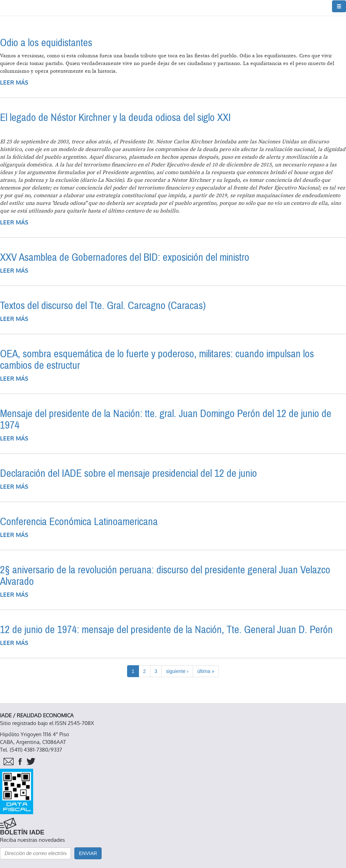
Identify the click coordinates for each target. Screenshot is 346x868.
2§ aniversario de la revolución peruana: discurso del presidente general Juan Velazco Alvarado (165, 576)
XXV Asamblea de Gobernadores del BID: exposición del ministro (125, 257)
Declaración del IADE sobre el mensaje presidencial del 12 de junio (128, 474)
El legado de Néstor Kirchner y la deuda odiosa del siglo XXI (115, 118)
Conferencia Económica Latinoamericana (79, 522)
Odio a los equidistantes (46, 43)
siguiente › (177, 671)
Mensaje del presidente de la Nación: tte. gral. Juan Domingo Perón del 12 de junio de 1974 (166, 419)
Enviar (88, 853)
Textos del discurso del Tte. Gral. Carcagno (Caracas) (103, 306)
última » (206, 671)
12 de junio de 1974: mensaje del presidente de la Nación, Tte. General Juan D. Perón (166, 630)
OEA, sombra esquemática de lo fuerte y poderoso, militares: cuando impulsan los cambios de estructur (157, 360)
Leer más (14, 83)
